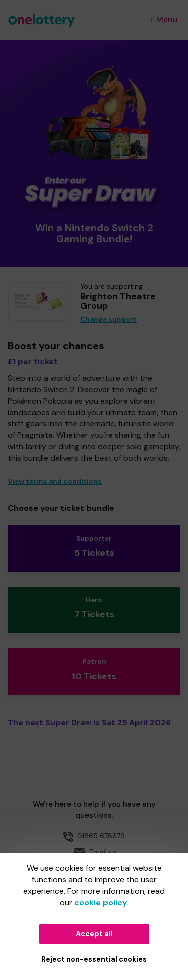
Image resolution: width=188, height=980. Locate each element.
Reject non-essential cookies (94, 959)
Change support (109, 320)
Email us (103, 852)
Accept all (94, 934)
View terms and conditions (55, 482)
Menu (165, 20)
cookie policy (101, 903)
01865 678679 (101, 836)
